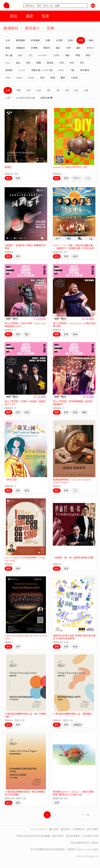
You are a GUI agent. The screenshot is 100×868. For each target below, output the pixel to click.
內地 (72, 63)
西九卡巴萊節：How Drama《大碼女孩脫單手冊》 (74, 325)
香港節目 (11, 28)
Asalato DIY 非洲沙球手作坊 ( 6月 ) (70, 167)
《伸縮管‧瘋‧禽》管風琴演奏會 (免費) (73, 557)
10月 (86, 90)
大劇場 (74, 78)
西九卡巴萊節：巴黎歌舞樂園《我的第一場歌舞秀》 (73, 403)
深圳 (82, 63)
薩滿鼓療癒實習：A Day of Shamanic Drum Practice (72, 481)
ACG (8, 63)
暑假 (63, 78)
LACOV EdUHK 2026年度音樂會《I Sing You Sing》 (25, 559)
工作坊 (56, 55)
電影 (58, 48)
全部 (8, 40)
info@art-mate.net (84, 849)
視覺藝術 (20, 48)
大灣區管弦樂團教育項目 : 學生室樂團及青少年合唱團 (25, 793)
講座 (67, 55)
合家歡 (59, 40)
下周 (18, 90)
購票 (30, 16)
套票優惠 (20, 40)
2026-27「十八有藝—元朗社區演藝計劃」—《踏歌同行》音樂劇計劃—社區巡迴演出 (74, 248)
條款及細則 (92, 829)
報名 (8, 178)
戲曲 (8, 48)
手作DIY (90, 48)
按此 (96, 843)
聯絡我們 (65, 829)
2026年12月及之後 (25, 98)
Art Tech (43, 55)
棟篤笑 (47, 48)
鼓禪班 (8, 167)
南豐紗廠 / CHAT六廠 (42, 70)
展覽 (39, 63)
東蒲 (52, 78)
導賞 (78, 55)
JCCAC (22, 70)
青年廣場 (85, 70)
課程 (88, 55)
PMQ (8, 78)
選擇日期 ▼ (46, 98)
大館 (72, 70)
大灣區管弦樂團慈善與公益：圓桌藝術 (72, 714)
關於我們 (54, 829)
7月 (58, 90)
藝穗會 (9, 70)
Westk (31, 78)
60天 (39, 90)
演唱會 (50, 63)
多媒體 (34, 48)
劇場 (70, 40)
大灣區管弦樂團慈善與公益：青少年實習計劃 (25, 715)
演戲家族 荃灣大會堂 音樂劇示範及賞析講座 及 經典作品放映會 (74, 637)
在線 (61, 63)
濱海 (42, 78)
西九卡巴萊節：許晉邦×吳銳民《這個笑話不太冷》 (25, 403)
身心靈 (9, 55)
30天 (28, 90)
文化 (31, 55)
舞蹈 (91, 40)
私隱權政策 (78, 829)
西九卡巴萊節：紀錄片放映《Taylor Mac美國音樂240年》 (25, 325)
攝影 (78, 48)
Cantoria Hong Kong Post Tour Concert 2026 (26, 637)
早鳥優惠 (35, 40)
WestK (19, 78)
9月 (76, 90)
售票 (45, 16)
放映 (28, 63)
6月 (49, 90)
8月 (67, 90)
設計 (20, 55)
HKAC (61, 70)
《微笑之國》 (11, 479)
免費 (48, 40)
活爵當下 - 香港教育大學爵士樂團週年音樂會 (25, 247)
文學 (68, 48)
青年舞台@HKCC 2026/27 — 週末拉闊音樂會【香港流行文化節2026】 (73, 793)
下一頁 (85, 815)
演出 (18, 63)
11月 (8, 98)
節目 (14, 16)
